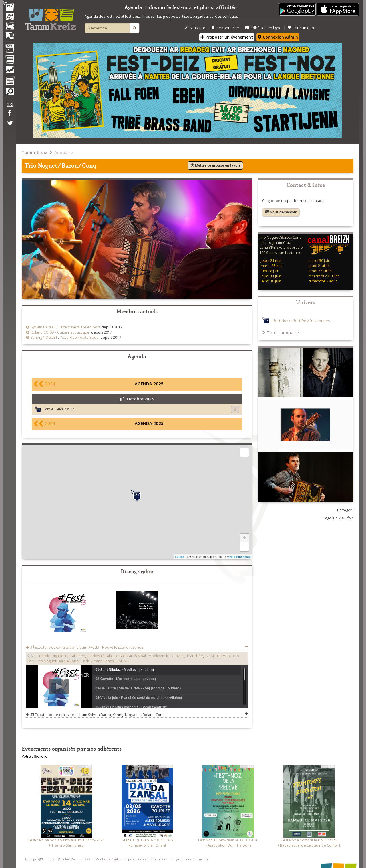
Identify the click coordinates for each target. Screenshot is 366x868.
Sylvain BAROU (43, 327)
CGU (91, 859)
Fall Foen (78, 656)
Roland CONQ (42, 332)
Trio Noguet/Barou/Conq (57, 661)
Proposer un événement (142, 859)
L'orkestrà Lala (100, 656)
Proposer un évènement (227, 37)
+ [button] (244, 538)
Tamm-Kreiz (34, 152)
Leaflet (180, 557)
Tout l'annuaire (281, 332)
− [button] (244, 547)
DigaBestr (60, 656)
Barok (44, 656)
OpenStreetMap (240, 557)
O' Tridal (177, 656)
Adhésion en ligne (263, 28)
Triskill (86, 661)
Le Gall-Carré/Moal (130, 656)
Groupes (322, 321)
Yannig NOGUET (44, 337)
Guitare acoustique (73, 332)
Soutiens (79, 859)
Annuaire (64, 152)
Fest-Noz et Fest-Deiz (291, 321)
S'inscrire (195, 28)
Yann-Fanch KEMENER (112, 661)
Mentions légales (108, 859)
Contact (65, 859)
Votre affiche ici (35, 756)
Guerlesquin (65, 409)
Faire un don (301, 28)
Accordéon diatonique (80, 337)
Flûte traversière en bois (79, 327)
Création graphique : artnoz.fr (185, 859)
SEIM (210, 656)
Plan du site (49, 859)
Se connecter (225, 28)
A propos (32, 859)
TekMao (223, 656)
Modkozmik (158, 656)
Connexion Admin (278, 37)
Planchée (195, 656)
